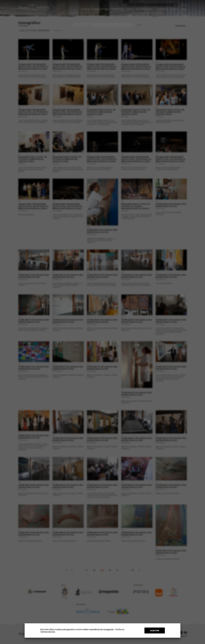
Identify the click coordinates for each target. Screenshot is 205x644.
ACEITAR (155, 631)
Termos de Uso (48, 632)
